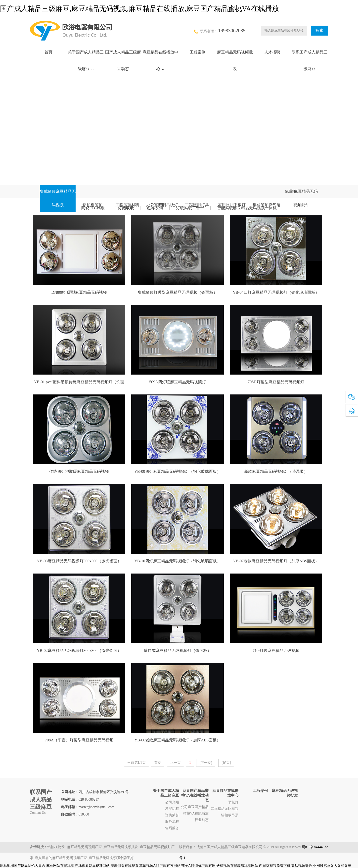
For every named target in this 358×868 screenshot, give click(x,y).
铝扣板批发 (56, 847)
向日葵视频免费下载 (275, 866)
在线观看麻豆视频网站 (92, 866)
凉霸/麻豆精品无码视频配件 (301, 198)
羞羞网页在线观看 (125, 866)
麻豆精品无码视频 (224, 809)
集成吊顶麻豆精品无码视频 (58, 198)
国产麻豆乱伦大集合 (30, 866)
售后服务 (172, 828)
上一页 (176, 763)
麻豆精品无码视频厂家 (85, 847)
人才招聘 (272, 52)
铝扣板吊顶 (92, 205)
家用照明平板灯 (232, 205)
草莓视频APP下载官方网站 (160, 866)
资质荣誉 (172, 815)
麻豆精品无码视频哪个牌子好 (111, 858)
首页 (48, 52)
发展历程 (172, 809)
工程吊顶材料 (127, 205)
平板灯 (233, 802)
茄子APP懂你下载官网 (198, 866)
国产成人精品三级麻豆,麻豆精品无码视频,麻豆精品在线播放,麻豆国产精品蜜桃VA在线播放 (139, 9)
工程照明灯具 (197, 205)
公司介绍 (172, 802)
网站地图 (7, 866)
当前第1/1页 (136, 763)
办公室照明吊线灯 (162, 205)
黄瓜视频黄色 (302, 866)
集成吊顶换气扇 (267, 205)
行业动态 (202, 820)
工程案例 (198, 52)
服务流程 (172, 822)
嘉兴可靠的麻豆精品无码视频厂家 (61, 858)
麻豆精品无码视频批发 (121, 847)
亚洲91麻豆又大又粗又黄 (332, 866)
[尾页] (226, 763)
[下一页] (206, 763)
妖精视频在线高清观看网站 (237, 866)
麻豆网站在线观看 (60, 866)
